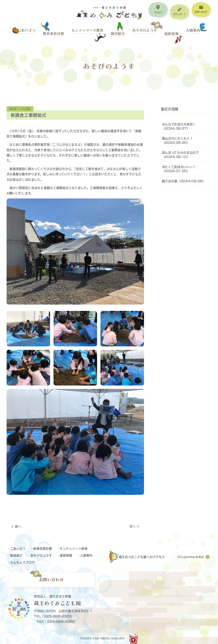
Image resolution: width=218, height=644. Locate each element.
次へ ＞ (134, 526)
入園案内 (193, 30)
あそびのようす (145, 30)
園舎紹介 (118, 34)
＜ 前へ (16, 526)
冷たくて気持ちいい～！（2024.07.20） (179, 169)
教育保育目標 (53, 34)
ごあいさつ (27, 30)
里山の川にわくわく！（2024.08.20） (178, 140)
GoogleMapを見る (191, 557)
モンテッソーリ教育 (87, 30)
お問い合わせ (51, 580)
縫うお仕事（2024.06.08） (184, 181)
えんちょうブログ (23, 562)
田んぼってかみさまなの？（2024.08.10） (180, 154)
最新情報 (172, 34)
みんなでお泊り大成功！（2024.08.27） (179, 126)
